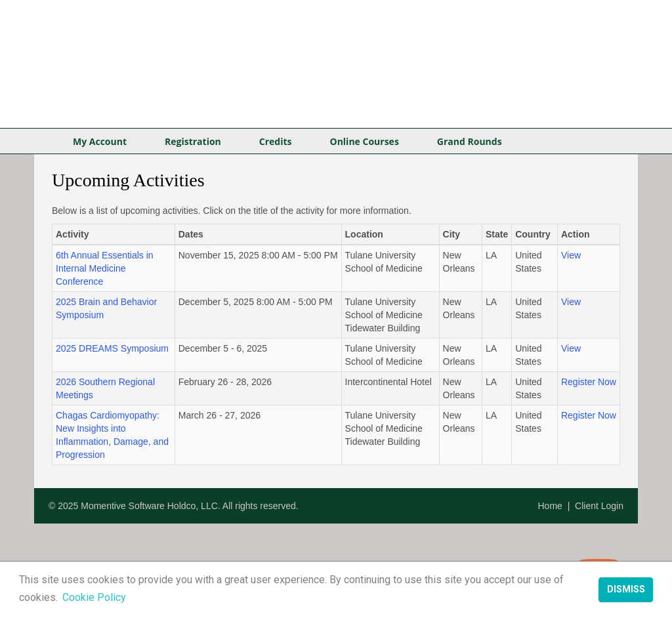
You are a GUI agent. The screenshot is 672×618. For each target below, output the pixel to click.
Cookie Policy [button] (94, 597)
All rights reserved (259, 506)
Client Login (599, 506)
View (571, 255)
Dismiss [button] (626, 589)
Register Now (589, 382)
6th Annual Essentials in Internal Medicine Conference (105, 268)
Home (550, 506)
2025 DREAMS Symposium (112, 348)
